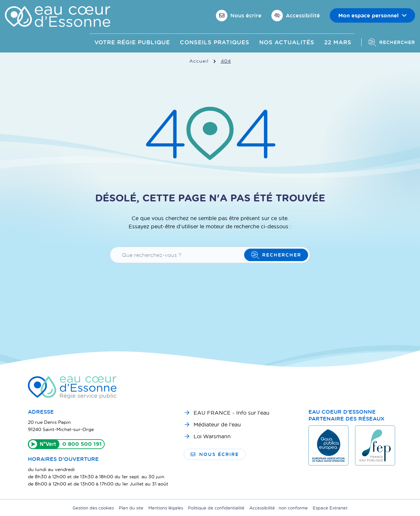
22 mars (338, 42)
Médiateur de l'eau (217, 424)
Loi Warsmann (212, 436)
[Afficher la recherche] (388, 42)
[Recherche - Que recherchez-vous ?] (178, 255)
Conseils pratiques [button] (215, 42)
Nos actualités (287, 42)
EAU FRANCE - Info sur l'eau (231, 413)
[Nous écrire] (239, 16)
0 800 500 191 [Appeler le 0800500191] (82, 444)
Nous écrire (215, 454)
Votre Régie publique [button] (132, 42)
